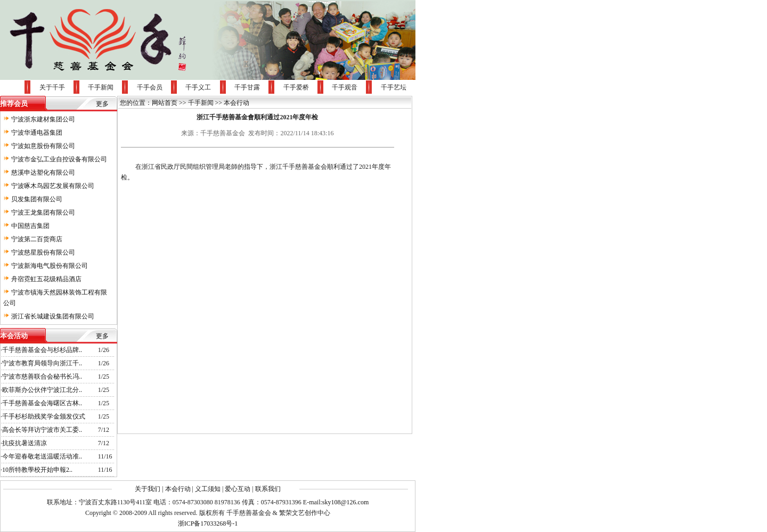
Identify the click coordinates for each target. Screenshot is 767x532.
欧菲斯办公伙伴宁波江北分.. (42, 390)
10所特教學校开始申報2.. (37, 470)
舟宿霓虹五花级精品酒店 (46, 279)
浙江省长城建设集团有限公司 (53, 316)
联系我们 (268, 489)
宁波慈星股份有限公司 (43, 252)
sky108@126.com (345, 502)
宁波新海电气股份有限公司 (50, 266)
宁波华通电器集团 (37, 133)
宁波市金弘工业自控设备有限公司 (59, 159)
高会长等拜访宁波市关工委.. (42, 430)
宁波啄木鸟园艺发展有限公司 (53, 186)
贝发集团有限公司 (37, 199)
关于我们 (148, 489)
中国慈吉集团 (30, 226)
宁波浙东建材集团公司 (43, 119)
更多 (102, 104)
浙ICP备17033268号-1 (208, 523)
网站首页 (165, 103)
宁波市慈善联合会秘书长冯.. (42, 377)
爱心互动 (238, 489)
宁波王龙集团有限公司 (43, 212)
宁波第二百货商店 (37, 239)
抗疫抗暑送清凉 (25, 443)
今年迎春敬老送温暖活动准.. (42, 456)
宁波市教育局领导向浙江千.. (42, 363)
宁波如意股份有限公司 (43, 146)
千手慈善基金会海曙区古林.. (42, 403)
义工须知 (208, 489)
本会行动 (236, 103)
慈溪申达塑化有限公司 (43, 173)
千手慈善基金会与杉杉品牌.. (42, 350)
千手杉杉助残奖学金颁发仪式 (44, 416)
